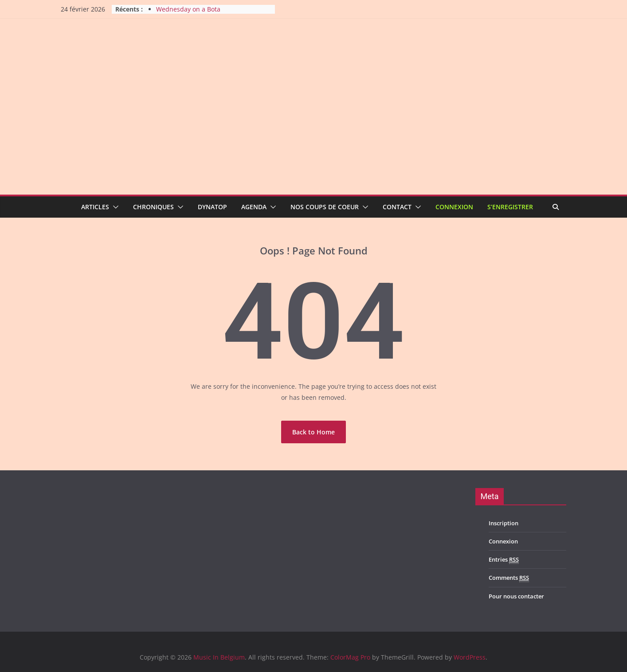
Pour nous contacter (516, 596)
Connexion (454, 207)
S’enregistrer (510, 207)
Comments (509, 578)
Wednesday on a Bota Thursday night (188, 14)
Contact (397, 207)
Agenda (254, 207)
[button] (114, 207)
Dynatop (212, 207)
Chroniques (153, 207)
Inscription (504, 523)
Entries (504, 560)
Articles (95, 207)
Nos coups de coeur (325, 207)
